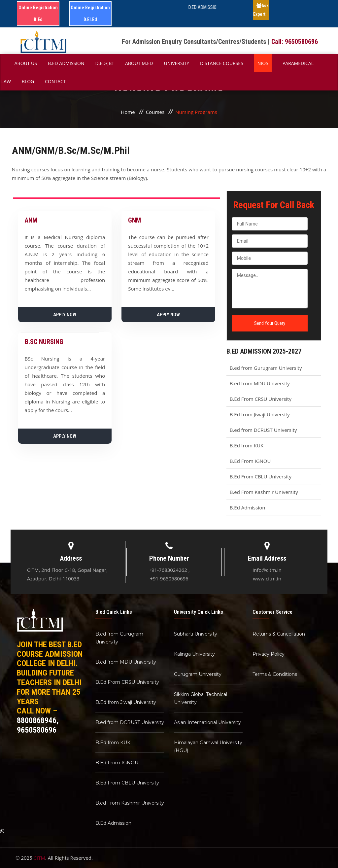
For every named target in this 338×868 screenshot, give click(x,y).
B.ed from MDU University (260, 383)
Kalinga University (194, 654)
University (176, 63)
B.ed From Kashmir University (264, 492)
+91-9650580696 (169, 578)
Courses (155, 112)
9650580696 (37, 730)
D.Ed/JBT (105, 63)
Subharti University (196, 634)
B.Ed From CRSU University (261, 399)
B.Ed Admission (248, 507)
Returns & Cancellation (279, 634)
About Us (26, 63)
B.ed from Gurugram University (266, 368)
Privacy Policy (269, 654)
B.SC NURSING (44, 342)
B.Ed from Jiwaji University (260, 414)
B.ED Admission (66, 63)
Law (6, 81)
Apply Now (65, 315)
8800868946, (38, 720)
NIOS (263, 63)
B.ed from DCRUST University (263, 430)
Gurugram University (198, 674)
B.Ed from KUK (247, 445)
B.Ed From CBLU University (261, 476)
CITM (39, 858)
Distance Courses (222, 63)
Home (128, 112)
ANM (31, 220)
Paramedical (298, 63)
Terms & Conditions (275, 674)
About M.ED (139, 63)
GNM (135, 220)
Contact (55, 81)
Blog (28, 81)
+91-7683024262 (168, 570)
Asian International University (207, 722)
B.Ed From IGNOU (250, 461)
